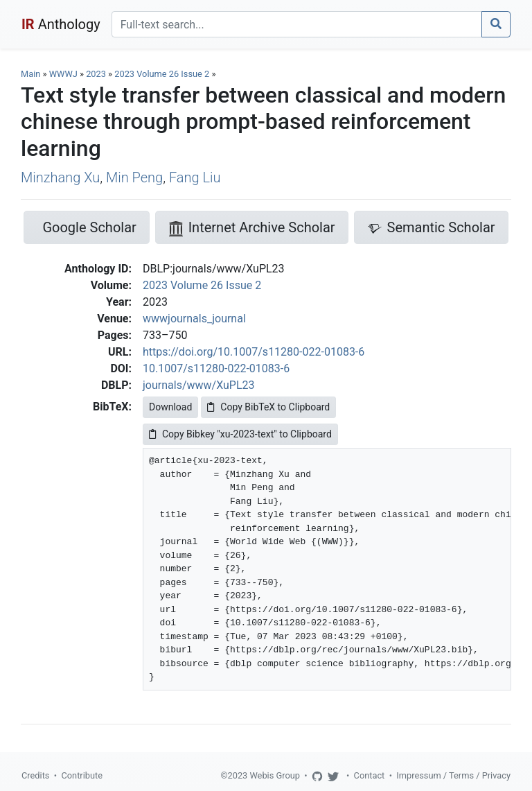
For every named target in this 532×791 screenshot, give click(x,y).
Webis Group (275, 775)
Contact (370, 775)
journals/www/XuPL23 (199, 385)
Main (30, 74)
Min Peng (134, 177)
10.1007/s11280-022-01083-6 (216, 368)
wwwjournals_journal (194, 319)
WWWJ (63, 74)
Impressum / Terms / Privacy (453, 775)
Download (170, 407)
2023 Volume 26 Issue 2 (163, 74)
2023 (96, 74)
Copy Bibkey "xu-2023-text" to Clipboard (240, 434)
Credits (35, 775)
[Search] (297, 24)
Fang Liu (195, 177)
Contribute (82, 775)
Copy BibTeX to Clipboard (268, 407)
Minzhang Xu (60, 177)
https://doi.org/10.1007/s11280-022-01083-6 (254, 352)
